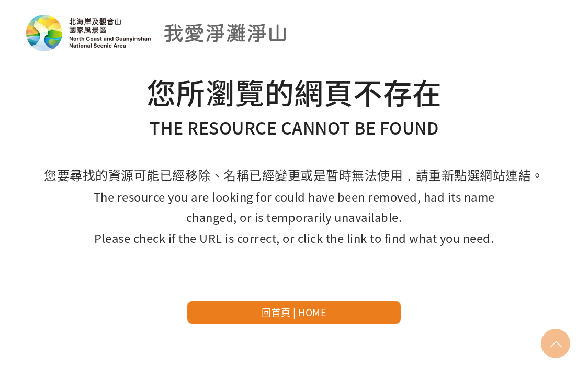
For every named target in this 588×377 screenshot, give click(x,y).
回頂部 (556, 343)
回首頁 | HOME (294, 312)
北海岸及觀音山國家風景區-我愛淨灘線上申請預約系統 (157, 33)
